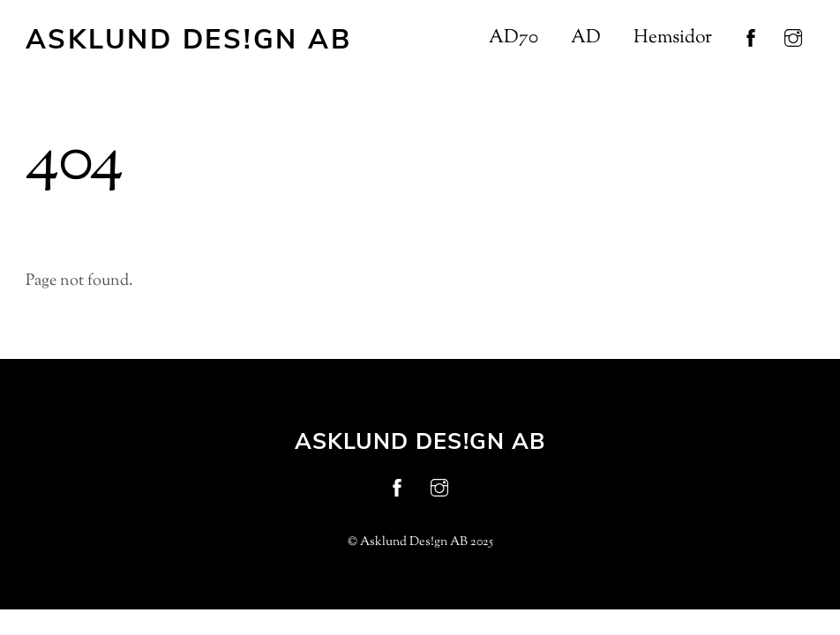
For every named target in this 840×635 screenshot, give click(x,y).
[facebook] (751, 39)
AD (586, 38)
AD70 (514, 38)
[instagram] (793, 39)
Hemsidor (673, 38)
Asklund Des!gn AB (414, 542)
